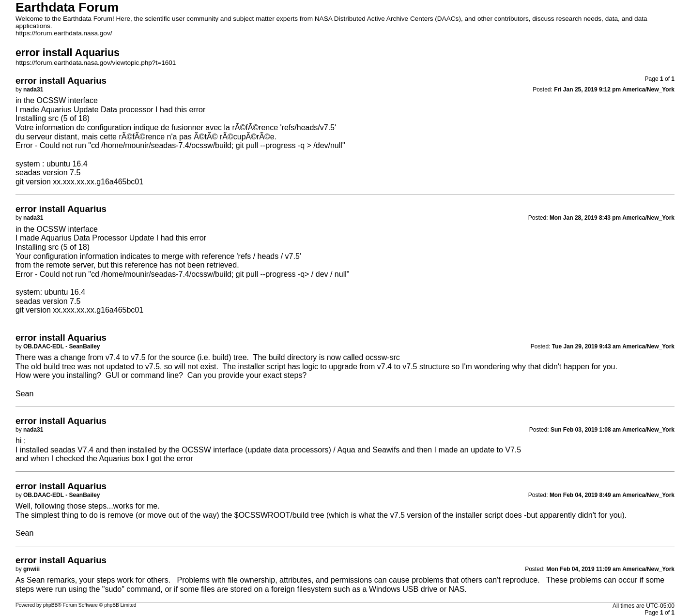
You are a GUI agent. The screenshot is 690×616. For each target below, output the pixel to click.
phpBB (51, 605)
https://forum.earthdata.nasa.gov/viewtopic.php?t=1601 (96, 63)
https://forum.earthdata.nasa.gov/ (64, 33)
